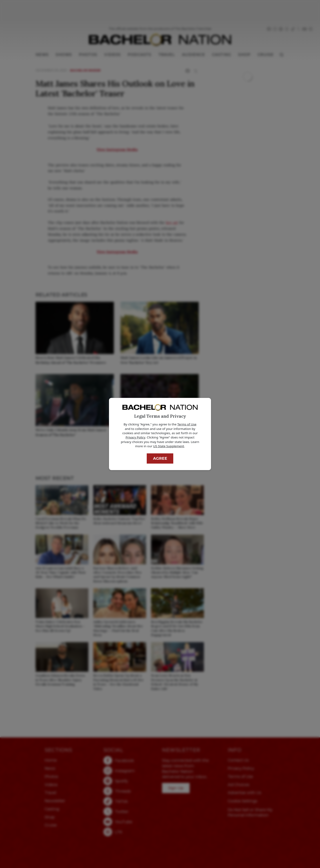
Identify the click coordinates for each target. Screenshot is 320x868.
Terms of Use (187, 424)
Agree (160, 458)
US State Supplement (169, 446)
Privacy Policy (135, 437)
